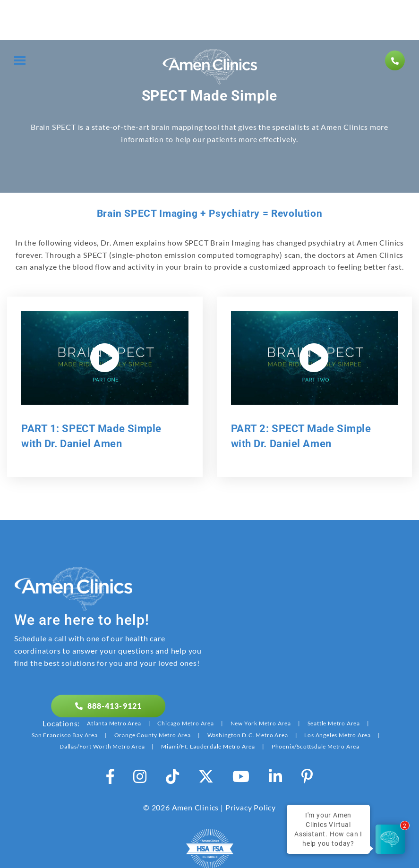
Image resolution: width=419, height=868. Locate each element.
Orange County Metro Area (153, 735)
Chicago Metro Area (185, 723)
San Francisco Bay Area (65, 735)
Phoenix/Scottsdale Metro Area (316, 746)
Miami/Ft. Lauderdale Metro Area (208, 746)
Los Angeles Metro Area (338, 735)
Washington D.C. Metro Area (248, 735)
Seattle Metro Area (334, 723)
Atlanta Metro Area (114, 723)
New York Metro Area (261, 723)
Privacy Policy (251, 807)
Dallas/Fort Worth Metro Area (102, 746)
